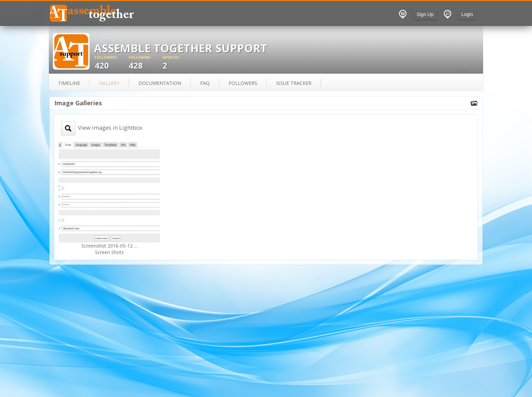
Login (467, 14)
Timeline (69, 83)
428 (146, 63)
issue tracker (294, 83)
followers (243, 83)
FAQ (205, 83)
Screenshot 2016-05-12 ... (109, 246)
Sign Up (425, 14)
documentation (160, 83)
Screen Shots (109, 252)
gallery (109, 83)
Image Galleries (78, 103)
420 (112, 63)
